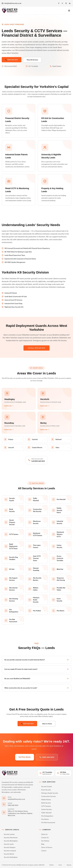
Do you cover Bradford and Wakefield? (36, 678)
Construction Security (47, 796)
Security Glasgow (9, 847)
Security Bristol (8, 854)
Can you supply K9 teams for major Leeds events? (36, 669)
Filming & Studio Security (49, 793)
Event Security (45, 790)
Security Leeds (8, 844)
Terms (60, 865)
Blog (42, 844)
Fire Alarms (44, 819)
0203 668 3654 (47, 757)
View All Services (32, 60)
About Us (43, 834)
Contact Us (44, 838)
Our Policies (44, 841)
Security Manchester (10, 838)
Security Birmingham (10, 841)
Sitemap (69, 865)
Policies (52, 865)
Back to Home (47, 724)
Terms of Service (46, 847)
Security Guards (45, 786)
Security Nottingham (10, 857)
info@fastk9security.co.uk (12, 3)
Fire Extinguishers (46, 816)
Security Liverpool (9, 851)
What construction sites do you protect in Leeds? (36, 688)
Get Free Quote (25, 757)
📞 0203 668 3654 (12, 60)
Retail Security (45, 803)
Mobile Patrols (45, 800)
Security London (8, 834)
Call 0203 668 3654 (38, 461)
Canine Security (45, 809)
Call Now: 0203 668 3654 (36, 348)
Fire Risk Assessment (47, 822)
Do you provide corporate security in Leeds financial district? (36, 660)
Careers (43, 851)
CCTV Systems (45, 806)
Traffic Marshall (45, 813)
